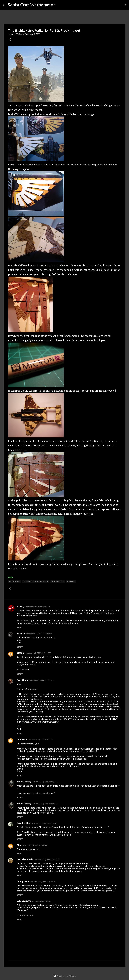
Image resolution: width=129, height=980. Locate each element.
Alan (19, 845)
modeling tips (58, 582)
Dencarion (22, 739)
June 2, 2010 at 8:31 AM (41, 901)
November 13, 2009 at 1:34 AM (42, 680)
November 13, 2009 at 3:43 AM (41, 740)
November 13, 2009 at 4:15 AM (45, 804)
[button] (10, 40)
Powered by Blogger (65, 976)
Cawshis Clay (23, 823)
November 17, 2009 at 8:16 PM (43, 882)
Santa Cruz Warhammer (31, 5)
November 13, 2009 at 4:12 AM (45, 782)
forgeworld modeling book (36, 582)
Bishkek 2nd (14, 582)
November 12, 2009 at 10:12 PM (39, 634)
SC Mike (21, 633)
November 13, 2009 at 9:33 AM (47, 860)
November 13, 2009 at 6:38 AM (44, 823)
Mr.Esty (21, 606)
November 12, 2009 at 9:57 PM (38, 607)
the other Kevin (25, 859)
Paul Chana (22, 680)
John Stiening (24, 782)
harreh (20, 653)
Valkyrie (71, 582)
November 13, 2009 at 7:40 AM (35, 845)
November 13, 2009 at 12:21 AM (38, 653)
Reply (20, 628)
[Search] (59, 5)
